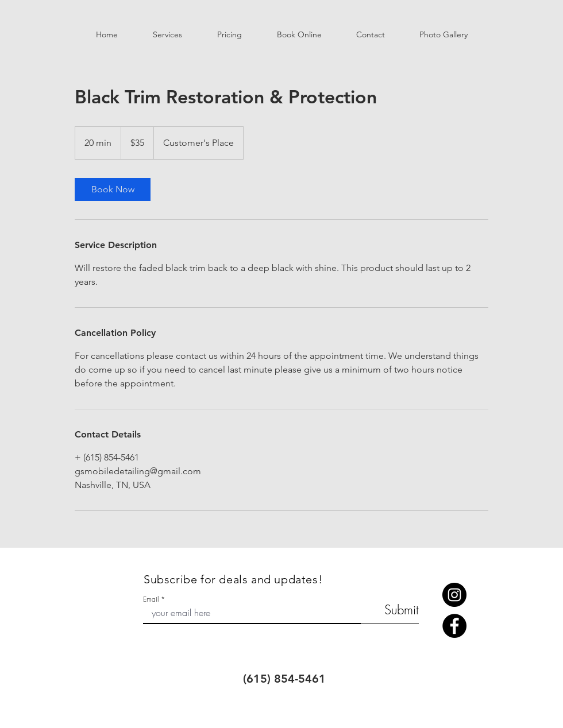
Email (151, 599)
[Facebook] (454, 626)
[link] (113, 189)
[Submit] (390, 610)
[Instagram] (454, 595)
